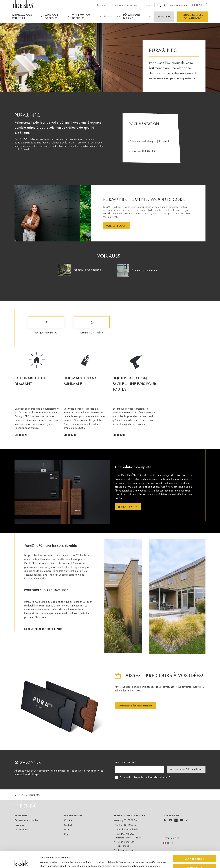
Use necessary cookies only (194, 860)
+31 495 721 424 (125, 834)
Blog (66, 834)
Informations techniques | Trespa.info (149, 141)
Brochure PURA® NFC (142, 151)
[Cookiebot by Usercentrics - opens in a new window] (20, 862)
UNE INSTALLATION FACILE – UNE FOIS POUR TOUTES (134, 384)
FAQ (66, 829)
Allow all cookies (195, 842)
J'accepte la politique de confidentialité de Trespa (144, 777)
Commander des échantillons (193, 17)
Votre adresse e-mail (125, 762)
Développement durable (26, 820)
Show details (47, 862)
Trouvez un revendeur (177, 5)
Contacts (68, 825)
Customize (195, 851)
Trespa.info (164, 17)
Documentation (22, 829)
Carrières (69, 820)
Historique (19, 825)
